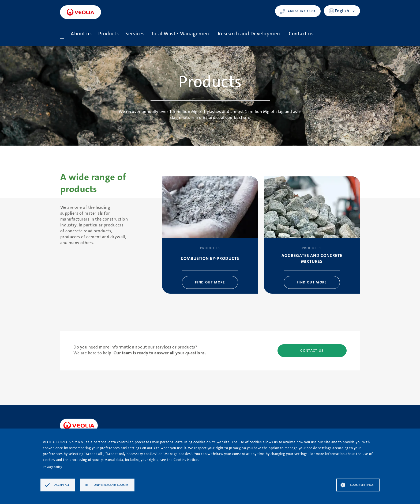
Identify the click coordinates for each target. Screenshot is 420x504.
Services (135, 34)
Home (62, 34)
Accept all (62, 485)
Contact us (301, 34)
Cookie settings (362, 485)
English (342, 11)
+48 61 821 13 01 (298, 11)
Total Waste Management (181, 34)
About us (81, 34)
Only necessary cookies (111, 485)
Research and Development (250, 34)
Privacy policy (52, 467)
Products (108, 34)
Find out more (210, 282)
